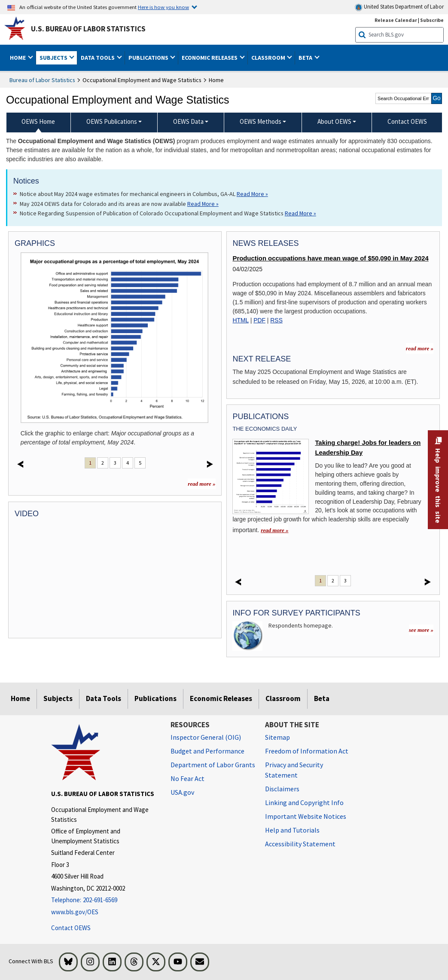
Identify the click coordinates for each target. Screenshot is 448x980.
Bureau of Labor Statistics (42, 80)
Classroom (283, 698)
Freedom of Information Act (307, 751)
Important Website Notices (306, 816)
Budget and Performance (207, 751)
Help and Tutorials (292, 830)
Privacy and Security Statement (294, 770)
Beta (322, 698)
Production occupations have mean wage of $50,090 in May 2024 (330, 258)
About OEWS (334, 121)
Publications (155, 698)
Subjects (58, 698)
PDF (259, 320)
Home (20, 698)
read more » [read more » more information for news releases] (420, 348)
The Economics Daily (265, 429)
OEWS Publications (112, 121)
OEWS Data (188, 121)
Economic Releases (221, 698)
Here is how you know (163, 7)
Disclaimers (282, 789)
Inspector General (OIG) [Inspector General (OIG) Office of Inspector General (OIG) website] (206, 737)
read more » (201, 484)
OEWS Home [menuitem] (38, 121)
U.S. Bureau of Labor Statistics (88, 29)
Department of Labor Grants (213, 765)
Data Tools (104, 698)
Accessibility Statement (300, 844)
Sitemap (277, 737)
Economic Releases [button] (210, 58)
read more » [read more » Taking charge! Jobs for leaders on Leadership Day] (274, 530)
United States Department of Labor (399, 7)
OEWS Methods (261, 121)
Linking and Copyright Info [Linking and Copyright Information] (304, 802)
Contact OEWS (71, 928)
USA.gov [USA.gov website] (182, 792)
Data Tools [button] (98, 58)
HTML (240, 320)
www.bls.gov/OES (75, 912)
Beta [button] (306, 58)
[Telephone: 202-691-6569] (104, 900)
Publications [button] (149, 58)
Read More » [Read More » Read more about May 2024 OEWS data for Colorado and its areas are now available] (203, 204)
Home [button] (18, 58)
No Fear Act (187, 778)
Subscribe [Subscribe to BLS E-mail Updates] (432, 20)
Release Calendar (396, 20)
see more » (421, 630)
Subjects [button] (54, 58)
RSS (276, 320)
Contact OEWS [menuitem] (407, 121)
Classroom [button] (269, 58)
